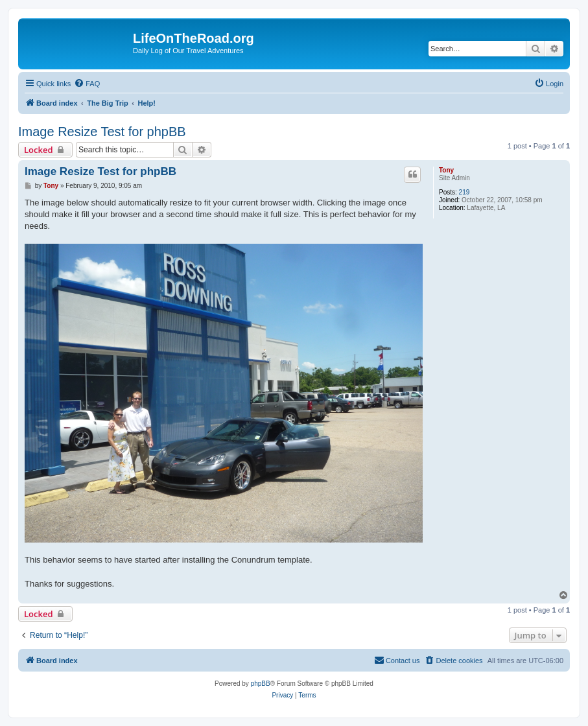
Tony (446, 170)
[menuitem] (87, 84)
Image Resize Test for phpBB (102, 132)
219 (465, 192)
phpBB (261, 684)
